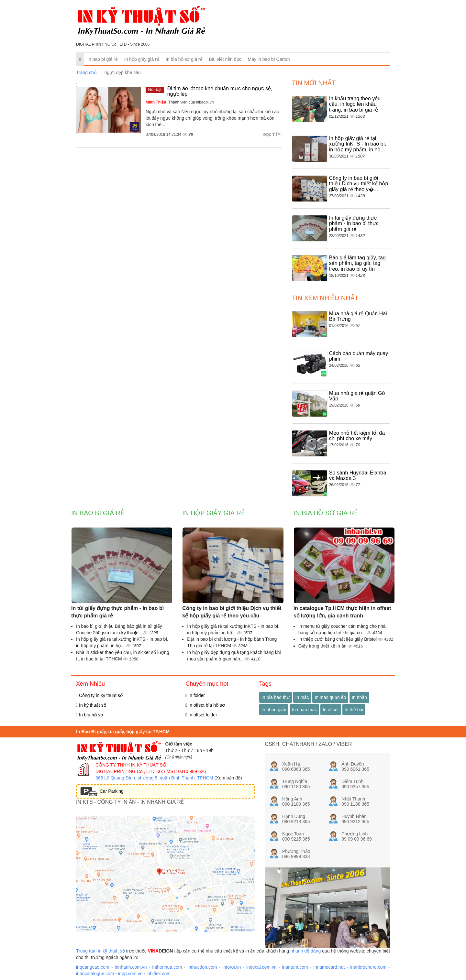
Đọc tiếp (273, 135)
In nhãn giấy (274, 710)
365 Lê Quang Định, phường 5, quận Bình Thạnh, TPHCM (154, 778)
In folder (195, 695)
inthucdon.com (202, 967)
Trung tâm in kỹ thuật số (100, 951)
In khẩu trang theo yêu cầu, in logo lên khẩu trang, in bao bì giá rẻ (355, 104)
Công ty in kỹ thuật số (99, 695)
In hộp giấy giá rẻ (142, 59)
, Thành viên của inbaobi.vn (180, 102)
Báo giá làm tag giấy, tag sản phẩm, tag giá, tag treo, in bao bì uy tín (357, 263)
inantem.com (295, 967)
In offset (331, 710)
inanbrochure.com (368, 967)
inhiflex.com (159, 974)
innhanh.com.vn (131, 967)
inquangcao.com (93, 967)
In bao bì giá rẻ (103, 59)
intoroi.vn (232, 967)
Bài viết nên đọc (225, 59)
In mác (302, 697)
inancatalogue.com (95, 974)
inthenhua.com (167, 967)
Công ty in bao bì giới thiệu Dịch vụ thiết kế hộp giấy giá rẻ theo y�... (359, 184)
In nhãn (359, 697)
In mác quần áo (330, 697)
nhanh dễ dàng (305, 951)
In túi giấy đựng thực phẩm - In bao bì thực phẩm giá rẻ (354, 223)
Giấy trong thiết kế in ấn (323, 646)
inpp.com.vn (130, 974)
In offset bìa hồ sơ (205, 705)
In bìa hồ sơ (90, 715)
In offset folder (201, 715)
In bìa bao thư (276, 697)
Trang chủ (86, 72)
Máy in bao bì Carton (269, 59)
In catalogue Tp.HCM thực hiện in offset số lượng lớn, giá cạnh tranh (342, 612)
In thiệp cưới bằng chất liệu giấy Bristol (338, 639)
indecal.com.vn (261, 967)
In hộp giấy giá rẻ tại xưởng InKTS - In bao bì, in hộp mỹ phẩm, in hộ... (358, 144)
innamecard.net (329, 967)
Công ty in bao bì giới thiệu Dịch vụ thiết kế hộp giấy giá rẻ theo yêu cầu (232, 612)
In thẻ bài (354, 710)
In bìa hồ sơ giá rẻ (184, 59)
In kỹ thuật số (91, 705)
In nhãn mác (304, 710)
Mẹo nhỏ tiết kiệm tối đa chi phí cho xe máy (357, 436)
